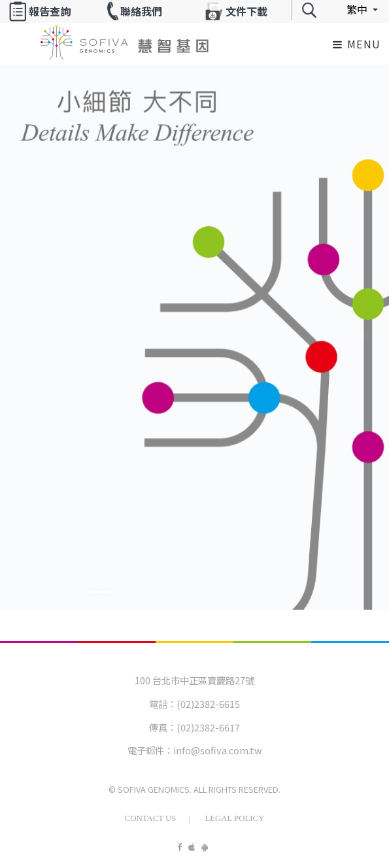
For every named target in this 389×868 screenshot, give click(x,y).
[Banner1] (124, 592)
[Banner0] (101, 592)
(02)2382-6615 (208, 704)
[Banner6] (242, 592)
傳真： (163, 727)
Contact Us (151, 818)
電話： (163, 704)
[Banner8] (289, 592)
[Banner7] (265, 592)
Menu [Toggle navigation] (357, 44)
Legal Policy (234, 818)
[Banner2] (148, 592)
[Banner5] (218, 592)
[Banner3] (171, 592)
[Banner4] (195, 592)
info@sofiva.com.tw (218, 750)
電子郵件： (150, 750)
